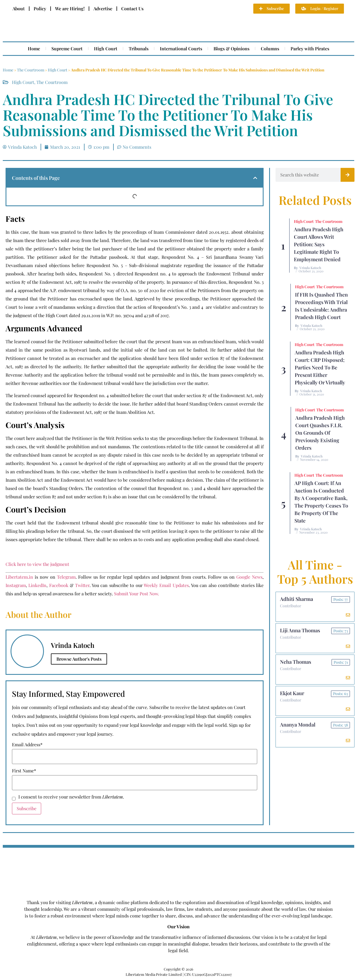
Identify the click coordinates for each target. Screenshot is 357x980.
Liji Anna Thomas (300, 630)
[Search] (348, 175)
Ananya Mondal (298, 725)
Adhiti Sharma (297, 599)
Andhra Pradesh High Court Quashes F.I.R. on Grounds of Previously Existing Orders (320, 433)
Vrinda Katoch (310, 268)
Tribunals (139, 48)
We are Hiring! (70, 8)
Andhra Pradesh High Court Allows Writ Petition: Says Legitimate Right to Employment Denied (319, 244)
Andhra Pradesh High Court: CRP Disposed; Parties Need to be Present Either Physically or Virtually (320, 367)
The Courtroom (31, 70)
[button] (255, 178)
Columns (270, 48)
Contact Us (132, 8)
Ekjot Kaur (292, 693)
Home (34, 48)
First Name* (24, 771)
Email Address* (27, 745)
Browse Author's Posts (79, 659)
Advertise (103, 8)
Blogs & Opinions (231, 48)
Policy (40, 8)
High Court (106, 48)
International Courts (181, 48)
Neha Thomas (296, 662)
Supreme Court (67, 48)
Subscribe (27, 808)
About (19, 8)
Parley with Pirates (310, 48)
